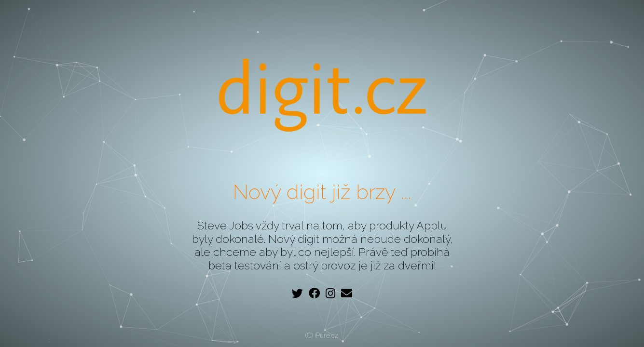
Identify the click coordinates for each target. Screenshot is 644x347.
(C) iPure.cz (322, 335)
